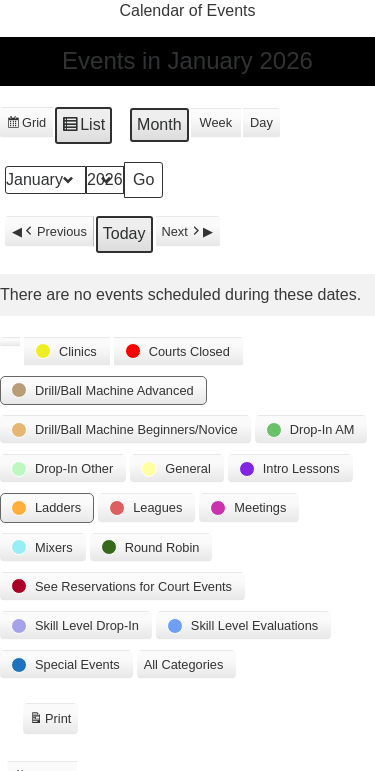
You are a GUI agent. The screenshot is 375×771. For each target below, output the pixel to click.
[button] (10, 342)
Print (50, 722)
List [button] (83, 128)
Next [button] (182, 231)
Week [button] (216, 123)
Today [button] (124, 234)
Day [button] (261, 123)
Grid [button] (26, 125)
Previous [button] (54, 231)
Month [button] (159, 125)
